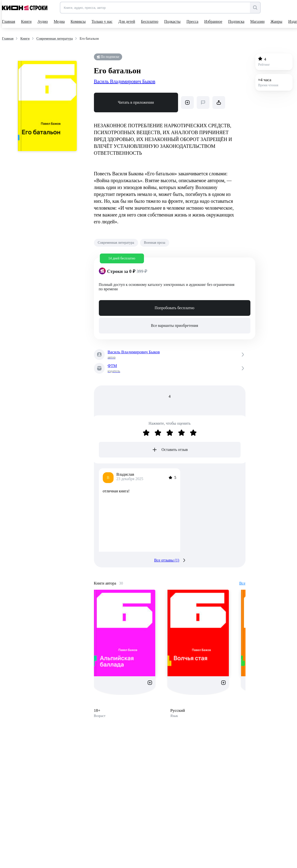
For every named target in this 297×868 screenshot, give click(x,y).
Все (242, 583)
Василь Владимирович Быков (125, 81)
